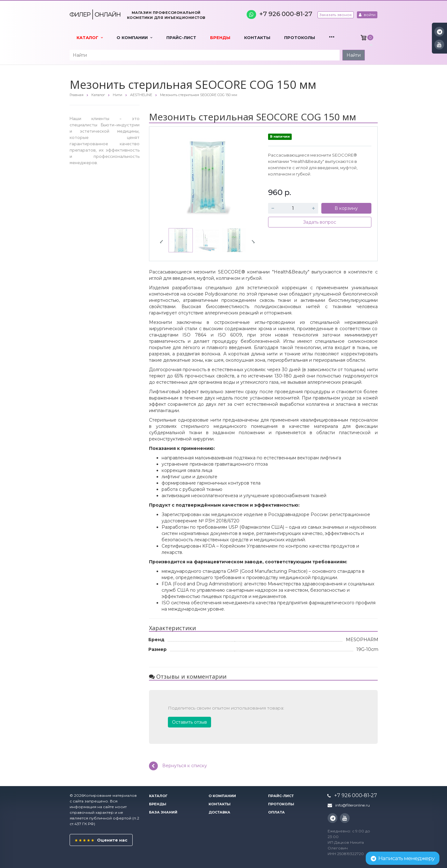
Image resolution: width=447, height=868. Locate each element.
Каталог (90, 37)
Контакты (257, 37)
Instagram (440, 32)
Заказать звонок (336, 15)
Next (251, 240)
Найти (354, 55)
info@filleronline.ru (352, 805)
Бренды (220, 37)
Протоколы (300, 37)
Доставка (219, 812)
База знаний (163, 812)
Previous (164, 240)
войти (367, 15)
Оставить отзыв (189, 722)
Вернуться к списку (178, 766)
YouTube (439, 45)
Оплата (276, 812)
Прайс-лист (181, 37)
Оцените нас (101, 840)
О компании (134, 37)
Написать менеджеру (403, 858)
